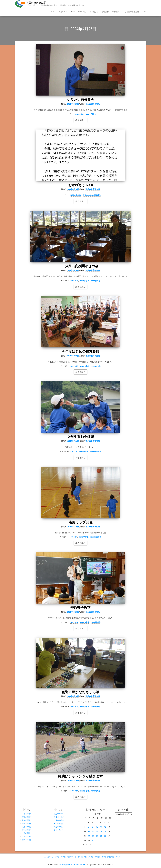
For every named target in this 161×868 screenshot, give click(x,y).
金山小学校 (26, 840)
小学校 (57, 857)
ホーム (43, 857)
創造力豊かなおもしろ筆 (80, 692)
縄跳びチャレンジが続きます (80, 776)
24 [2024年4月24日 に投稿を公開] (97, 836)
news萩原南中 (96, 452)
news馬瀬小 (96, 622)
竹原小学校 (26, 836)
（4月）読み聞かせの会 (81, 266)
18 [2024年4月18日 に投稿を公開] (101, 832)
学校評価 (105, 12)
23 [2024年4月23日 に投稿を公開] (93, 836)
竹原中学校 (58, 827)
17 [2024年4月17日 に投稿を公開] (97, 832)
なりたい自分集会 (80, 100)
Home (53, 12)
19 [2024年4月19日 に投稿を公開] (105, 832)
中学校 (63, 857)
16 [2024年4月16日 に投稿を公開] (93, 832)
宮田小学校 (26, 817)
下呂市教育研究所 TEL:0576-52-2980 (72, 865)
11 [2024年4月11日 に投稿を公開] (101, 827)
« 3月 (85, 844)
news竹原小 (96, 281)
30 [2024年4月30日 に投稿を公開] (93, 841)
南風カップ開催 (81, 522)
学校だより (94, 12)
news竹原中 (91, 114)
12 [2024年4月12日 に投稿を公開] (105, 827)
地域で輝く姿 (72, 857)
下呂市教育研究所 (36, 3)
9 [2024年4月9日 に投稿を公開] (93, 827)
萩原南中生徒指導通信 (92, 195)
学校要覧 (116, 12)
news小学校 (85, 281)
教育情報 (97, 857)
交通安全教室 (80, 608)
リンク (118, 857)
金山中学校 (58, 830)
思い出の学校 (82, 857)
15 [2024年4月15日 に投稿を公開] (89, 832)
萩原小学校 (26, 824)
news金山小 (96, 366)
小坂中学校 (58, 814)
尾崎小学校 (26, 820)
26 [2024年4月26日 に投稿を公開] (105, 836)
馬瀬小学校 (26, 827)
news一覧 (82, 12)
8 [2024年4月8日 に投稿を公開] (88, 827)
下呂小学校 (26, 830)
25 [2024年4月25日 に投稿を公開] (101, 836)
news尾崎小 (96, 707)
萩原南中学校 (76, 195)
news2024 (74, 281)
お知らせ (50, 857)
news (73, 12)
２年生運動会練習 (80, 437)
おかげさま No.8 (80, 185)
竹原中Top (63, 12)
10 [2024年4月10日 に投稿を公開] (97, 827)
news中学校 (80, 114)
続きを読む (80, 120)
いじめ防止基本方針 (131, 12)
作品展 (91, 857)
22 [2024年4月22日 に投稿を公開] (89, 836)
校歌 (144, 12)
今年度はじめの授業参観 (80, 351)
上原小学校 (26, 833)
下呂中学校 (58, 824)
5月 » (91, 844)
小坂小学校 (26, 814)
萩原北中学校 (59, 817)
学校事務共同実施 (108, 857)
